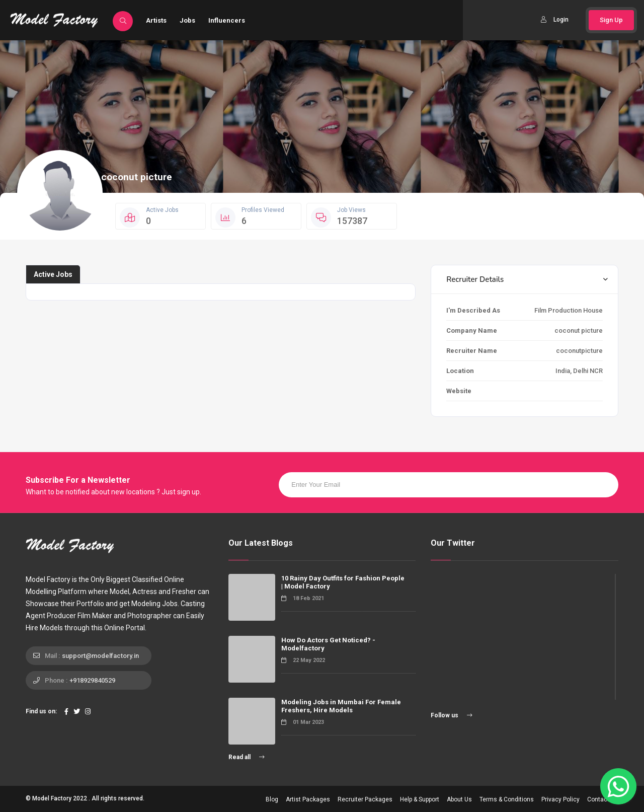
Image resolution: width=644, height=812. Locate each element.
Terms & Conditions (507, 799)
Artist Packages (308, 799)
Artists (156, 20)
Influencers (227, 20)
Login (555, 20)
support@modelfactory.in (100, 656)
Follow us (452, 715)
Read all (247, 757)
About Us (459, 799)
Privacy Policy (560, 799)
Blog (272, 799)
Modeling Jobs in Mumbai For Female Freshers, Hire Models (341, 706)
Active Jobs (53, 274)
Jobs (187, 20)
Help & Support (420, 799)
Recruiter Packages (365, 799)
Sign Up (611, 20)
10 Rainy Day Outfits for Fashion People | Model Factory (343, 582)
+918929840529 (92, 680)
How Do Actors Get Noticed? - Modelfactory (328, 644)
